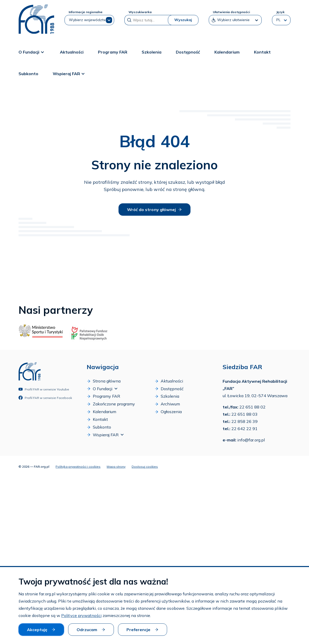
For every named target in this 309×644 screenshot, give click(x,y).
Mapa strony (116, 466)
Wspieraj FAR (69, 73)
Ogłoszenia (168, 412)
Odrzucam (91, 630)
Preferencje (143, 630)
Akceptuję (41, 630)
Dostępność (188, 52)
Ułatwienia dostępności (231, 12)
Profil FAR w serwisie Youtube (44, 389)
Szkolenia (152, 52)
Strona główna (104, 381)
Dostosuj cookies (145, 466)
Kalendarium (227, 52)
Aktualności (72, 52)
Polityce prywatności (81, 616)
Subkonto (28, 73)
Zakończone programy (111, 404)
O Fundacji (32, 52)
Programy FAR (112, 52)
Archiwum (167, 404)
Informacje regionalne (86, 12)
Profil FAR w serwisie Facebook (45, 398)
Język (280, 12)
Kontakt (262, 52)
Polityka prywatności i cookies (78, 466)
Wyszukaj (183, 20)
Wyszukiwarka (140, 12)
